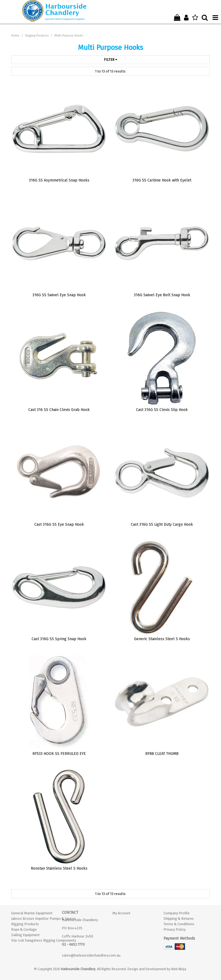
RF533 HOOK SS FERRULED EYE (59, 754)
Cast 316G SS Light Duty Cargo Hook (162, 524)
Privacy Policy (175, 929)
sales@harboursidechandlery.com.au (91, 955)
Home (15, 36)
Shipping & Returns (179, 919)
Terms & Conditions (179, 924)
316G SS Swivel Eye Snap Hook (59, 295)
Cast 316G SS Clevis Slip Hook (162, 410)
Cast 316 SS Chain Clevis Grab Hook (59, 410)
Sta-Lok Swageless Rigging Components (34, 940)
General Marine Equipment (32, 913)
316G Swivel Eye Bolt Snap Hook (162, 295)
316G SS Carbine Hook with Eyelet (162, 180)
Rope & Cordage (24, 929)
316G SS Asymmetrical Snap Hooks (59, 180)
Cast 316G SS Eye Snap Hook (59, 524)
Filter (110, 60)
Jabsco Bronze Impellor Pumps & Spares (34, 919)
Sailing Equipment (25, 935)
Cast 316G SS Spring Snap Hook (59, 639)
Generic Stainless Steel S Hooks (162, 639)
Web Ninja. (179, 969)
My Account (121, 913)
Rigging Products (37, 36)
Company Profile (177, 913)
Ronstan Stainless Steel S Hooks (59, 868)
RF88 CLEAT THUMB (162, 754)
